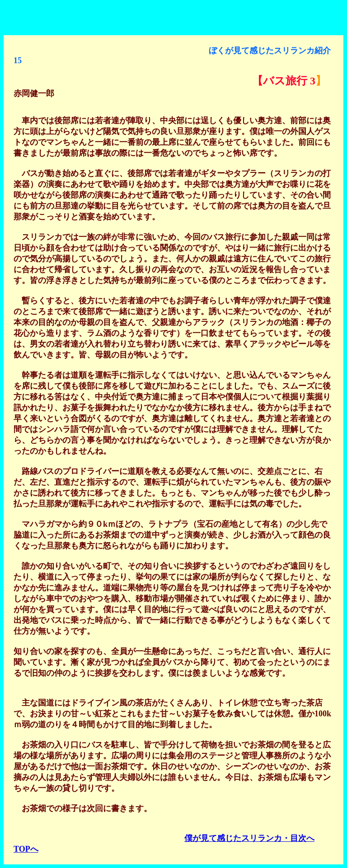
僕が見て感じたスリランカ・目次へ (249, 838)
